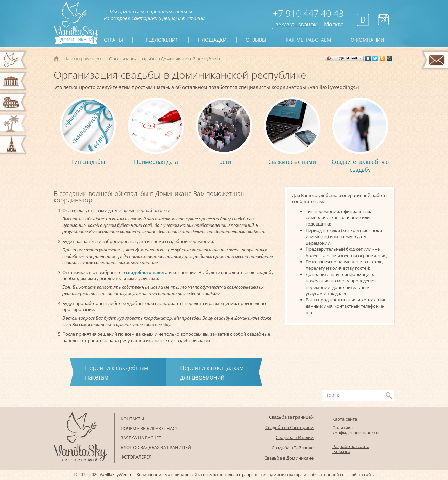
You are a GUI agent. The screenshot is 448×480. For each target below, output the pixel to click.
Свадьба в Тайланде (293, 448)
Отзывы (256, 40)
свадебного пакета (147, 272)
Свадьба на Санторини (289, 427)
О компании (367, 40)
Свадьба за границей (291, 417)
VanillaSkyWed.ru (116, 474)
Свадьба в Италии (295, 437)
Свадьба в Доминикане (289, 458)
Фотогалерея (136, 457)
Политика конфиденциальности (355, 430)
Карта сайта (345, 419)
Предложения (161, 40)
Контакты (132, 419)
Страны (113, 40)
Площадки (212, 40)
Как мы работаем (308, 40)
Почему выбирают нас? (149, 428)
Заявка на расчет (141, 438)
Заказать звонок (296, 25)
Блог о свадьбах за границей (156, 447)
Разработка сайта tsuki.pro (351, 449)
